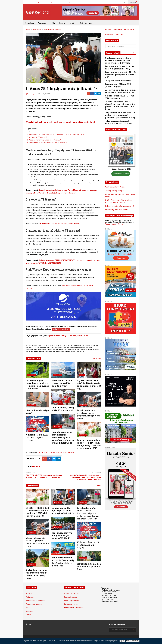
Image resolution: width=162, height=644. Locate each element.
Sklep (53, 23)
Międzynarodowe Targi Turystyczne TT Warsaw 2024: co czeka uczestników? (57, 135)
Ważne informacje (86, 23)
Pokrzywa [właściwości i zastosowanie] (120, 206)
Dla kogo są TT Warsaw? (38, 137)
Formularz (62, 23)
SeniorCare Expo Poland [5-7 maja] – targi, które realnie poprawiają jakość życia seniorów (63, 511)
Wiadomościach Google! (114, 224)
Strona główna (29, 23)
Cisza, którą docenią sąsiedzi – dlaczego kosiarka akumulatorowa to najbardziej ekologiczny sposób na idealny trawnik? (38, 384)
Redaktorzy (30, 597)
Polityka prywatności (71, 601)
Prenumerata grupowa (50, 2)
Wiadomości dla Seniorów (65, 452)
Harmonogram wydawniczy (74, 608)
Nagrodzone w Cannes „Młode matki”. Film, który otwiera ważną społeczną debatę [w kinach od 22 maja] (89, 384)
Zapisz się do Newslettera (61, 329)
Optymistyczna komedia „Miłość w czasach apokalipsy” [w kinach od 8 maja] (89, 566)
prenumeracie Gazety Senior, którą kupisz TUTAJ (69, 336)
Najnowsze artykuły (33, 358)
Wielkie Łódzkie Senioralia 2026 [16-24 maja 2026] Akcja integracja (37, 437)
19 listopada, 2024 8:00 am (45, 94)
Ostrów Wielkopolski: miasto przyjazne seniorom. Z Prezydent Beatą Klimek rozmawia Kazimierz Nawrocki (86, 477)
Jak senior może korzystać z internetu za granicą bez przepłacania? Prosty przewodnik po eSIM (89, 414)
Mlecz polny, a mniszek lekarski (117, 210)
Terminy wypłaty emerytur (115, 191)
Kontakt (27, 2)
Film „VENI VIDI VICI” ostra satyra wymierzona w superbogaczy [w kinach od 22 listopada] (44, 476)
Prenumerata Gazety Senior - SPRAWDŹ (120, 30)
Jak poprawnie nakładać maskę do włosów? (119, 81)
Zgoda (122, 641)
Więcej (99, 485)
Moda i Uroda (32, 405)
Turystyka (52, 452)
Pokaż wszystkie (97, 358)
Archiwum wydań (67, 2)
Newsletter (30, 611)
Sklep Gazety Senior (71, 594)
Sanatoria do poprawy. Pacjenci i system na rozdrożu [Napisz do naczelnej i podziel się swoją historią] (37, 574)
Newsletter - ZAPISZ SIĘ (114, 35)
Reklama (59, 2)
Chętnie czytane (32, 486)
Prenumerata (43, 23)
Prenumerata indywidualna (37, 2)
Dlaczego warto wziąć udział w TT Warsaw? (45, 140)
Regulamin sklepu (70, 597)
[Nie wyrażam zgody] (159, 641)
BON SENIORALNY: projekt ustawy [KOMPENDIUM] (59, 224)
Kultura (82, 375)
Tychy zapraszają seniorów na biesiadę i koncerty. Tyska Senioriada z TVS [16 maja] (62, 536)
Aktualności (32, 429)
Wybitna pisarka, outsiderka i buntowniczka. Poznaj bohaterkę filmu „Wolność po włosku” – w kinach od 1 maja (63, 562)
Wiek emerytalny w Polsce (115, 187)
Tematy (73, 23)
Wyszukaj (134, 2)
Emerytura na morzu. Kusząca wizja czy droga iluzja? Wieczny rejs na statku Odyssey (62, 383)
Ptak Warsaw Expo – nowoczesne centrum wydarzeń (48, 142)
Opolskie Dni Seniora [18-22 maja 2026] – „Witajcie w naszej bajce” (63, 409)
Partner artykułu (31, 94)
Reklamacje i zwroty (71, 604)
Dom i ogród (32, 375)
